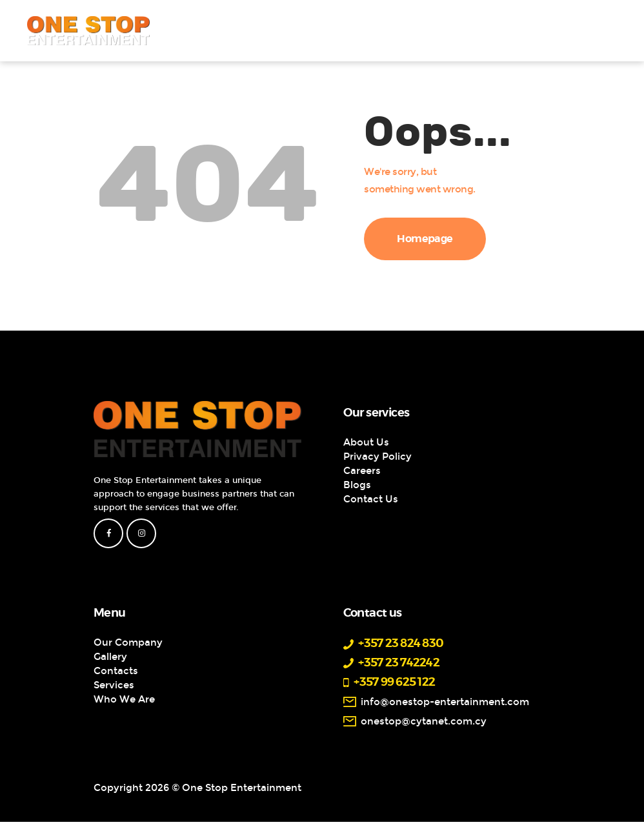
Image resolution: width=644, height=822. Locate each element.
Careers (362, 471)
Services (114, 685)
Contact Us (371, 499)
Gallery (110, 657)
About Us (366, 442)
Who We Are (124, 699)
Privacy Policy (377, 457)
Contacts (116, 671)
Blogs (357, 485)
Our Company (128, 642)
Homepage (425, 239)
